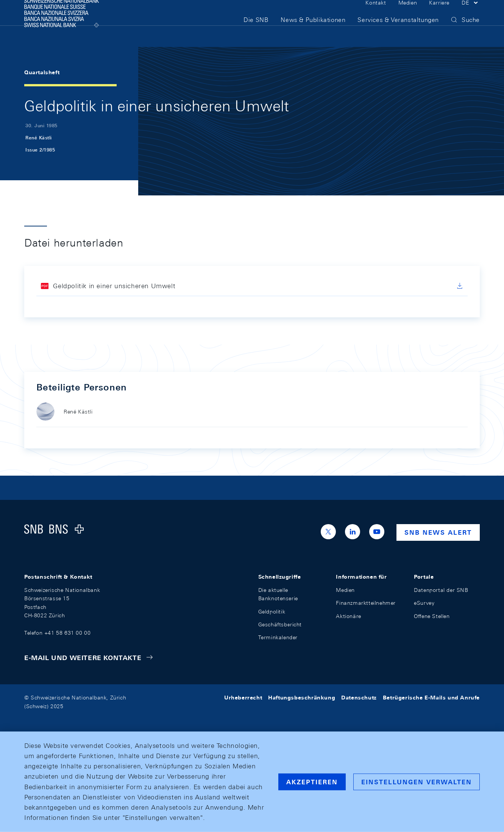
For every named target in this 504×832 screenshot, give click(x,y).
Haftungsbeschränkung (302, 698)
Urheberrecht (243, 698)
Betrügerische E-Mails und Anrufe (431, 698)
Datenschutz (359, 698)
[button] (471, 14)
